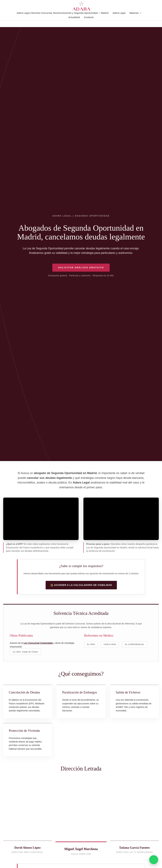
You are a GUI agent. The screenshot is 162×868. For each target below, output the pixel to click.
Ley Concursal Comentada (38, 643)
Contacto (89, 17)
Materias (134, 13)
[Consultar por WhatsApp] (154, 860)
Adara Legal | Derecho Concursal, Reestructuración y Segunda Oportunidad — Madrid (63, 13)
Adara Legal (119, 13)
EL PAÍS (91, 644)
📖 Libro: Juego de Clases (25, 652)
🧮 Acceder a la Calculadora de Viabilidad (81, 585)
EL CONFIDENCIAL (135, 644)
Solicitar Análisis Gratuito (81, 268)
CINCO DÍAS (110, 644)
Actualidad (74, 17)
